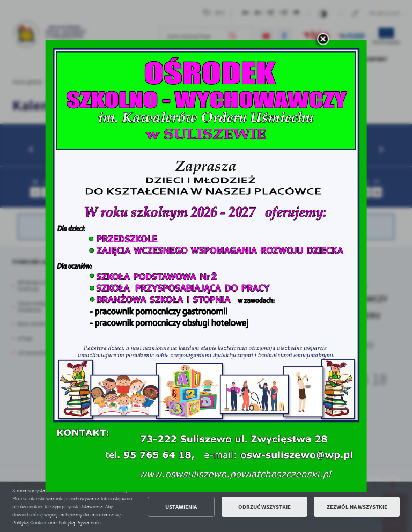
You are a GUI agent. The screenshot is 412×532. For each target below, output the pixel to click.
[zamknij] (322, 40)
